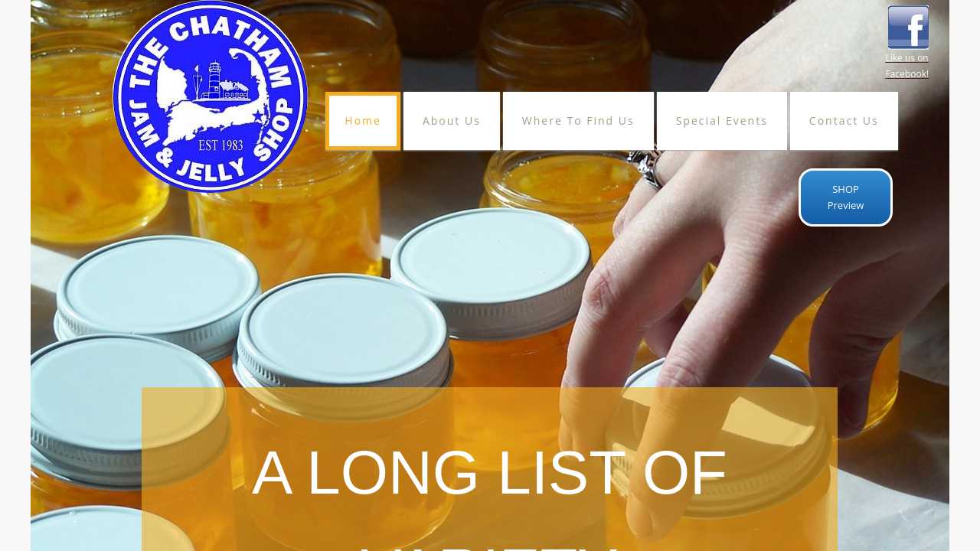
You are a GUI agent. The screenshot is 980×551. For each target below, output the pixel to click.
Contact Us (844, 121)
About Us (452, 121)
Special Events (722, 121)
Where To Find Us (578, 121)
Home (363, 121)
